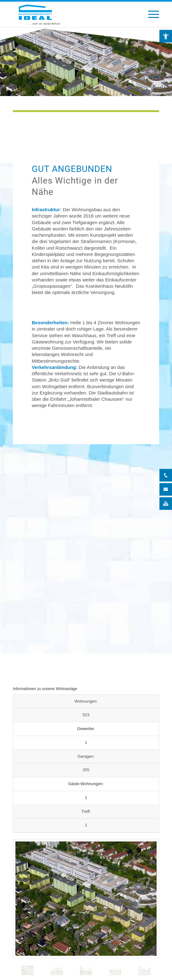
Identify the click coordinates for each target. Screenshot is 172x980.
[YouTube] (166, 503)
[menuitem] (150, 14)
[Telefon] (166, 475)
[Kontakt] (166, 489)
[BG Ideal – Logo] (71, 14)
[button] (166, 36)
